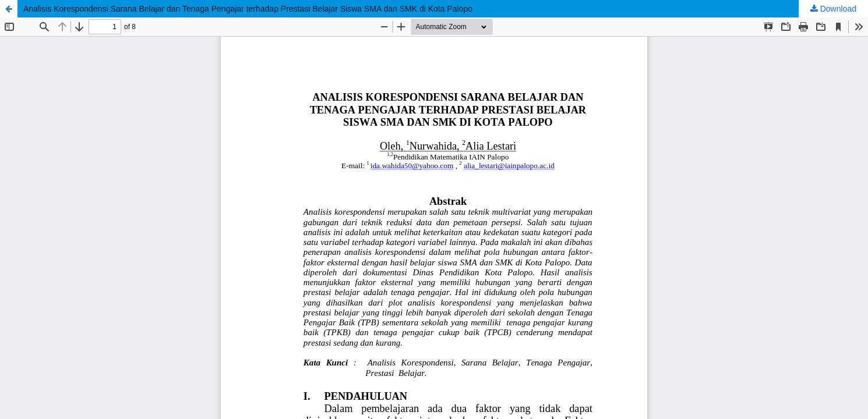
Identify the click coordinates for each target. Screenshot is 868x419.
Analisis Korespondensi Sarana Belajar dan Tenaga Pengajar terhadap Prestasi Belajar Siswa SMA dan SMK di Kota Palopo (248, 9)
